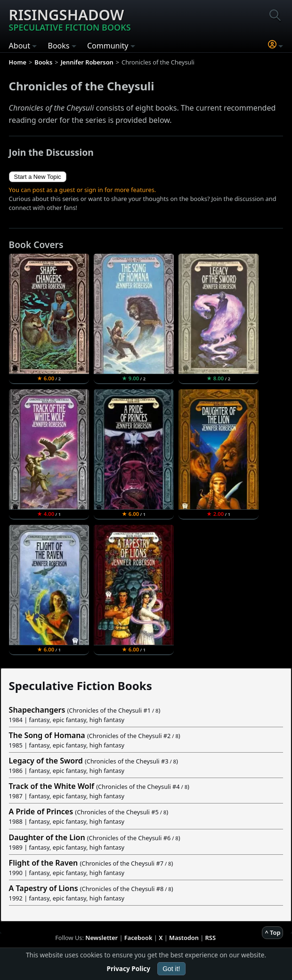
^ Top (272, 932)
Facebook (138, 938)
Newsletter (101, 938)
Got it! (171, 969)
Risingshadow (70, 19)
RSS (211, 938)
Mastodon (184, 938)
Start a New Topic (38, 177)
